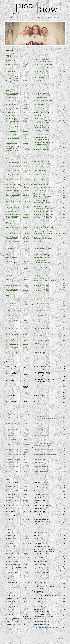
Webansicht (61, 638)
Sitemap (18, 637)
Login (63, 637)
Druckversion (10, 637)
